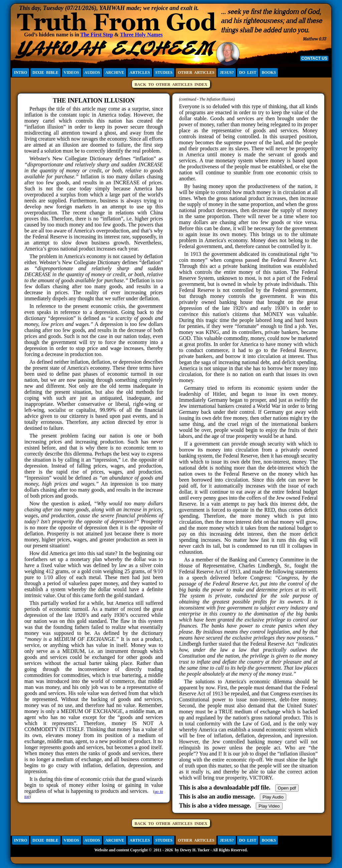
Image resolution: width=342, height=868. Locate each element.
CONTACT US (314, 58)
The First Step (97, 35)
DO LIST (248, 72)
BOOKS (269, 72)
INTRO (21, 72)
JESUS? (227, 72)
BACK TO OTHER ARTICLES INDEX (171, 84)
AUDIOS (92, 72)
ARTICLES (140, 72)
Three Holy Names (141, 35)
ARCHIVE (115, 72)
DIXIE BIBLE (45, 72)
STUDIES (164, 72)
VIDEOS (71, 72)
